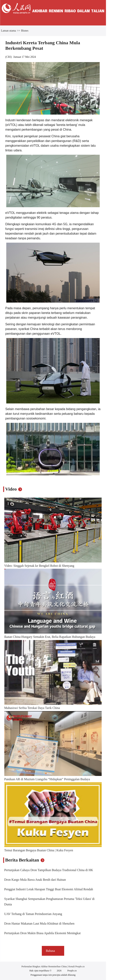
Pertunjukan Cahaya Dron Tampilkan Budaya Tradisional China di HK (49, 870)
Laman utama (9, 31)
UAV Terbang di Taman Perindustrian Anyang (33, 914)
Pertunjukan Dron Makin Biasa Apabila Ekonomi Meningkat (42, 933)
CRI (9, 57)
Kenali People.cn (76, 966)
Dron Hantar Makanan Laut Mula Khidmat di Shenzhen (39, 923)
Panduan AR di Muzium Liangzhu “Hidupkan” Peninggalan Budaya (47, 779)
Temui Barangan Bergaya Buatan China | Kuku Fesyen (39, 850)
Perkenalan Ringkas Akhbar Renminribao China (44, 966)
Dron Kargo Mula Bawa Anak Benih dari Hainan (35, 880)
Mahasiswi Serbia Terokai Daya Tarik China (32, 708)
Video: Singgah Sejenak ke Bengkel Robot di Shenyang (39, 566)
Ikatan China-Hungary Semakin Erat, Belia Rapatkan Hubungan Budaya (50, 637)
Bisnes (25, 31)
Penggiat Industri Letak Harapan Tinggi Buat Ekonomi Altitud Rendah (49, 889)
